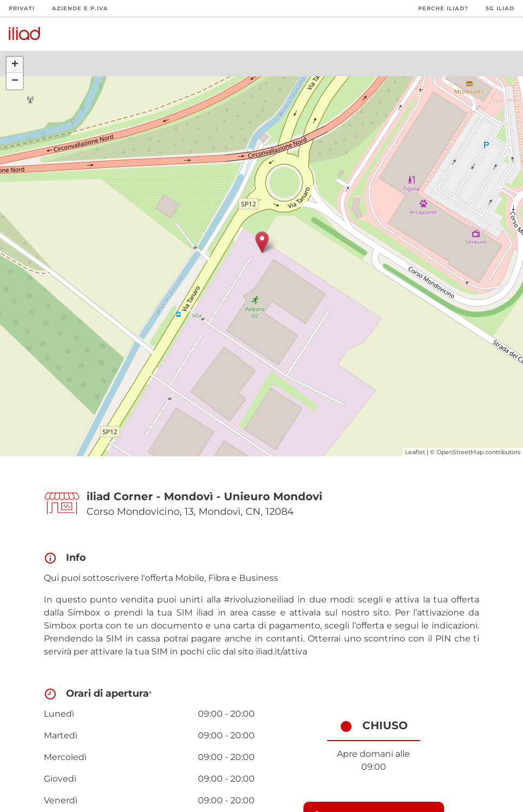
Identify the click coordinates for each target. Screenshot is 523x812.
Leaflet (415, 452)
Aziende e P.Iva (80, 8)
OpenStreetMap (460, 452)
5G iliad (500, 8)
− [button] (15, 81)
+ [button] (15, 65)
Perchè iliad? (443, 8)
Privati (22, 8)
